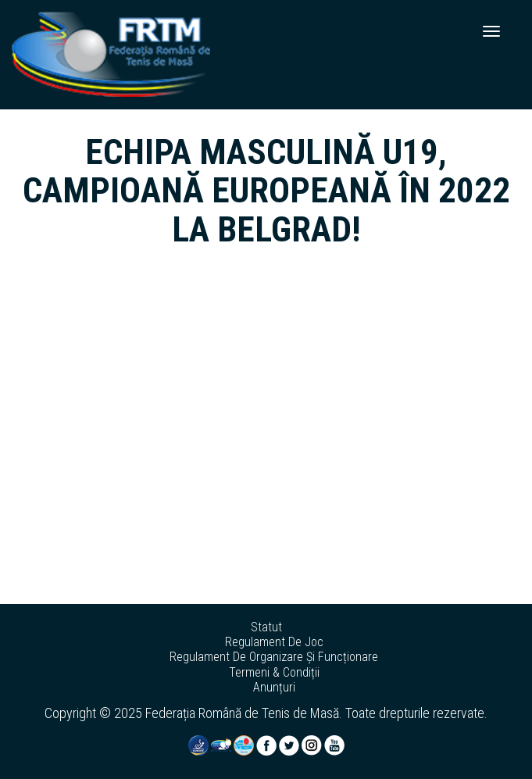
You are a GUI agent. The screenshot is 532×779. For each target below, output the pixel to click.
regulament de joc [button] (274, 642)
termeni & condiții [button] (274, 673)
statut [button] (266, 627)
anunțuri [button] (274, 688)
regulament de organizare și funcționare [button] (274, 657)
